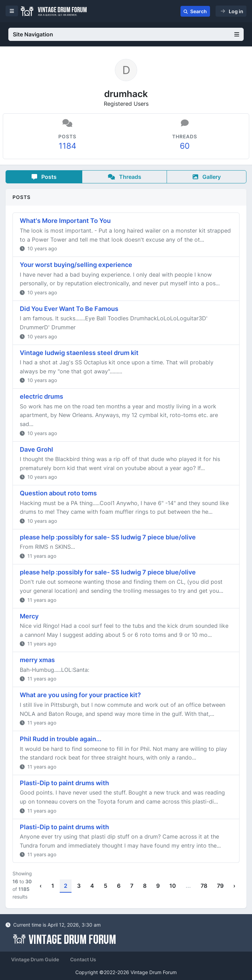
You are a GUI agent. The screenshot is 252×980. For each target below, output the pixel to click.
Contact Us (83, 959)
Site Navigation (126, 34)
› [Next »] (234, 886)
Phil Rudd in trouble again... (61, 739)
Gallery (207, 177)
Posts (44, 177)
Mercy (29, 616)
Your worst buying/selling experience (76, 265)
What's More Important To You (65, 221)
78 (204, 886)
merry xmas (37, 660)
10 (173, 886)
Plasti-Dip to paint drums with (64, 783)
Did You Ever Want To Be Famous (69, 309)
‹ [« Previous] (41, 886)
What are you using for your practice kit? (80, 695)
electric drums (41, 396)
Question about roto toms (58, 493)
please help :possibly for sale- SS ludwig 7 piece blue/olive (108, 537)
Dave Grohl (36, 449)
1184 (68, 146)
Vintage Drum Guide (35, 959)
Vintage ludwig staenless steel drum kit (79, 353)
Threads (125, 177)
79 (220, 886)
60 (185, 146)
